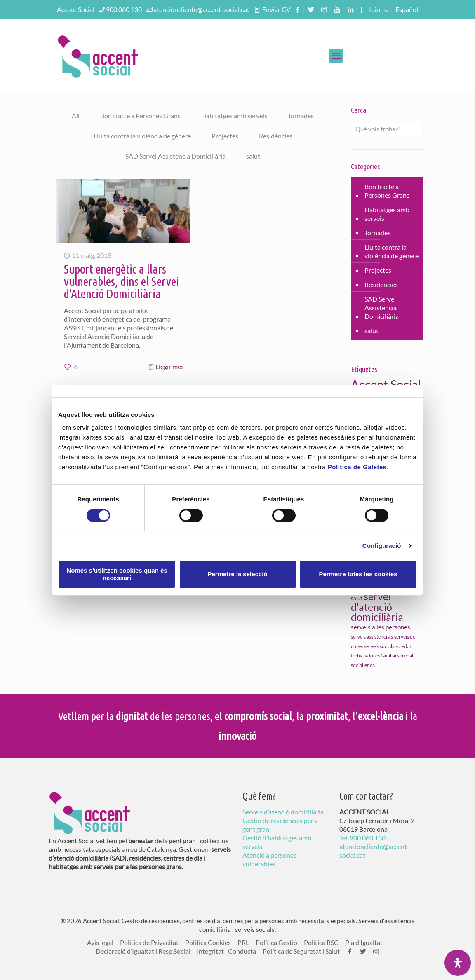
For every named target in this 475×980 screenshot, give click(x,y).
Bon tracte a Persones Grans (140, 116)
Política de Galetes (357, 467)
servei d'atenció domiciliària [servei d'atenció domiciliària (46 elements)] (377, 607)
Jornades (301, 116)
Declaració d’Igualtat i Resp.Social (143, 951)
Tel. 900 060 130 (362, 838)
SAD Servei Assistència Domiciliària (175, 156)
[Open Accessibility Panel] (458, 963)
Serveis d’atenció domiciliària (283, 812)
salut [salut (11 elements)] (357, 598)
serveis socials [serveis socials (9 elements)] (379, 646)
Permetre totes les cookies (358, 574)
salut (253, 156)
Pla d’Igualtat (364, 942)
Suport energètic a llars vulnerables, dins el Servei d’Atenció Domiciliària (121, 281)
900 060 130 (124, 9)
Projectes (225, 136)
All (76, 116)
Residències (276, 136)
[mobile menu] (336, 56)
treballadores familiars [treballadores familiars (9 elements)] (375, 656)
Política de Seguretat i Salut (301, 951)
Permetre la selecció (237, 574)
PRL (243, 942)
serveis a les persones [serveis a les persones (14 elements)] (381, 627)
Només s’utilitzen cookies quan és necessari (117, 574)
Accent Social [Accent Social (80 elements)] (386, 384)
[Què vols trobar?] (387, 129)
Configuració (382, 546)
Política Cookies (208, 942)
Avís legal (100, 942)
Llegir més (170, 366)
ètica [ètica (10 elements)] (370, 665)
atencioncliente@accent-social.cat (201, 9)
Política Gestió (276, 942)
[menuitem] (407, 9)
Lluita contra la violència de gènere (142, 136)
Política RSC (321, 942)
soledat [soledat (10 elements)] (403, 646)
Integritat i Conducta (226, 951)
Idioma (379, 9)
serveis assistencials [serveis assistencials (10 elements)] (372, 637)
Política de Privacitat (149, 942)
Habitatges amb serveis (234, 116)
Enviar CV (276, 9)
